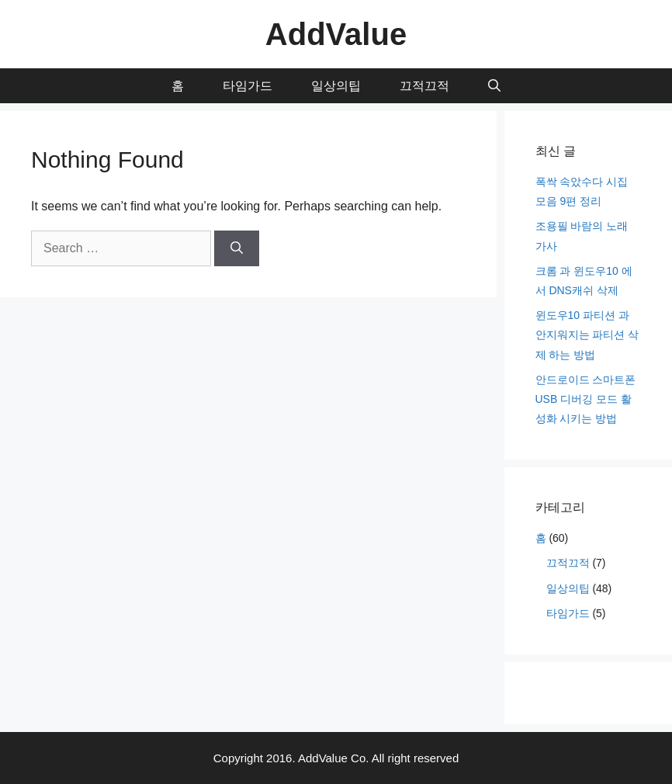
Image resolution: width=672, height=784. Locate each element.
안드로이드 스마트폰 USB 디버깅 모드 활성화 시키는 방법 (586, 399)
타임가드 (248, 86)
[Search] (237, 248)
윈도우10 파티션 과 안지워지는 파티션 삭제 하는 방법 (587, 335)
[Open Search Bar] (494, 86)
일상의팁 (336, 86)
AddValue (336, 34)
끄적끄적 (424, 86)
